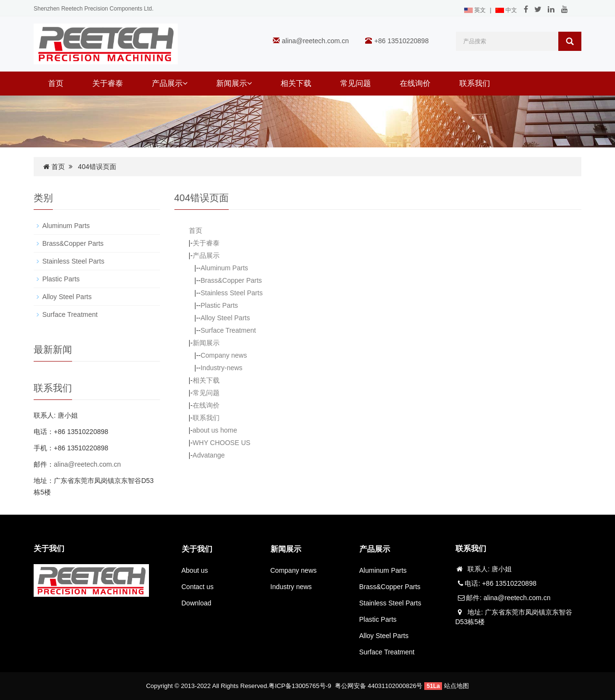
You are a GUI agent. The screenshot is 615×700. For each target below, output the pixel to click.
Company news (224, 355)
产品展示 (170, 83)
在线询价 (415, 83)
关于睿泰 (108, 83)
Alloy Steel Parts (225, 318)
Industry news (291, 587)
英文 (475, 10)
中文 (506, 10)
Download (197, 603)
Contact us (198, 587)
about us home (215, 430)
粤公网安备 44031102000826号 (379, 686)
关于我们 (197, 549)
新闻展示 (234, 83)
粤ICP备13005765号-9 (300, 686)
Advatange (209, 455)
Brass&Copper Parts (231, 280)
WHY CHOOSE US (221, 443)
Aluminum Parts (224, 268)
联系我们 (475, 83)
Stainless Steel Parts (231, 293)
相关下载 (296, 83)
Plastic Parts (219, 305)
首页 (56, 83)
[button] (185, 83)
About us (195, 570)
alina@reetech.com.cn (316, 41)
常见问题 (356, 83)
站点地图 (456, 686)
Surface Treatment (228, 330)
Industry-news (221, 368)
